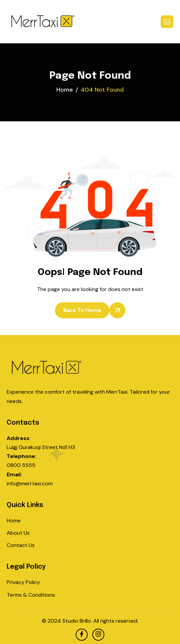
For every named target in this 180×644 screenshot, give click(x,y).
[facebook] (82, 635)
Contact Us (21, 545)
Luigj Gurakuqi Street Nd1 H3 (41, 447)
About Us (18, 533)
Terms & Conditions (31, 595)
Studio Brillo (77, 621)
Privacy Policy (23, 582)
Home (14, 520)
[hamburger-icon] (167, 22)
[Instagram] (98, 635)
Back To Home (82, 310)
